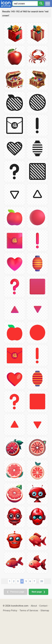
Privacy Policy (10, 610)
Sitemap (45, 610)
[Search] (41, 3)
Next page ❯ (38, 592)
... (38, 581)
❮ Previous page (16, 592)
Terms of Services (29, 610)
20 (42, 581)
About (34, 606)
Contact (43, 606)
